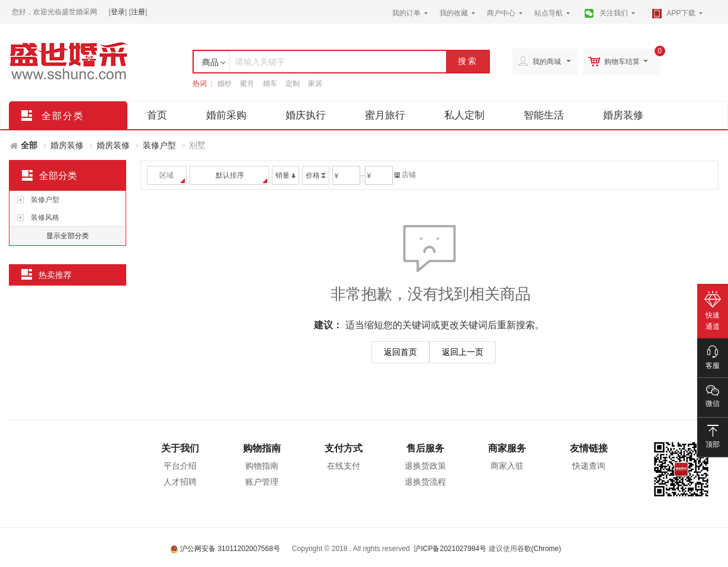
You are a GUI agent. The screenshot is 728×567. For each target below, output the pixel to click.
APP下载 (681, 13)
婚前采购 (226, 115)
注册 (138, 12)
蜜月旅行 (385, 115)
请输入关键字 (260, 62)
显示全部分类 (68, 236)
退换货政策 (425, 466)
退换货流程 (425, 482)
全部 (29, 145)
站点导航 (549, 13)
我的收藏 (454, 13)
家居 (315, 84)
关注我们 (614, 13)
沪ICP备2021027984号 (450, 549)
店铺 (405, 175)
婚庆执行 (306, 115)
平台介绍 (180, 466)
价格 (316, 175)
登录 (118, 12)
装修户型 (159, 145)
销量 (286, 175)
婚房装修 (623, 115)
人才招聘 (180, 482)
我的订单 (406, 13)
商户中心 (501, 13)
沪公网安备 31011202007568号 (225, 549)
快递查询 (589, 466)
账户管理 (262, 482)
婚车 (270, 84)
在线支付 (344, 466)
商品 (210, 62)
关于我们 (180, 448)
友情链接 (589, 448)
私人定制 (464, 115)
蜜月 (247, 84)
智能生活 (544, 115)
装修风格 (45, 217)
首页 (157, 115)
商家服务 (507, 448)
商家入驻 (507, 466)
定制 (293, 84)
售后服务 (425, 448)
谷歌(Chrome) (539, 549)
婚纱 (225, 84)
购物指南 (262, 448)
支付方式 (344, 448)
